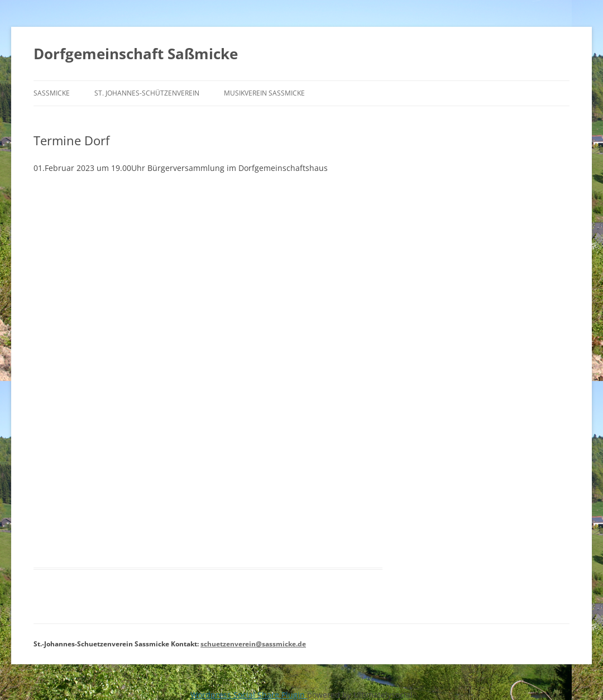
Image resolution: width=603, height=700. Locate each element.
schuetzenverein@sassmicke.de (253, 644)
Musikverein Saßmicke (264, 93)
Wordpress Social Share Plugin (249, 695)
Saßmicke (52, 93)
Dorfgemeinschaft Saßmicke (136, 54)
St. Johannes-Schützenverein (147, 93)
